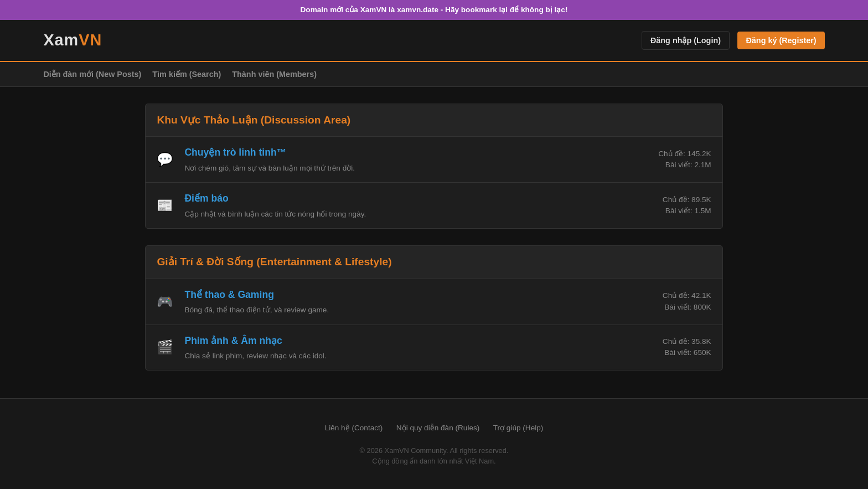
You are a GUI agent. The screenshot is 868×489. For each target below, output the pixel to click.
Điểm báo (206, 198)
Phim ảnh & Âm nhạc (233, 341)
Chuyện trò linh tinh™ (235, 152)
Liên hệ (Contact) (354, 428)
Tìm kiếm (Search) (187, 74)
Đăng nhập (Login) (686, 40)
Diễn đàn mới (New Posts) (92, 74)
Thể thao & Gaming (229, 295)
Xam (73, 40)
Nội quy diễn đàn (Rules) (438, 428)
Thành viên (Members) (274, 74)
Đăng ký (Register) (781, 40)
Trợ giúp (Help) (518, 428)
